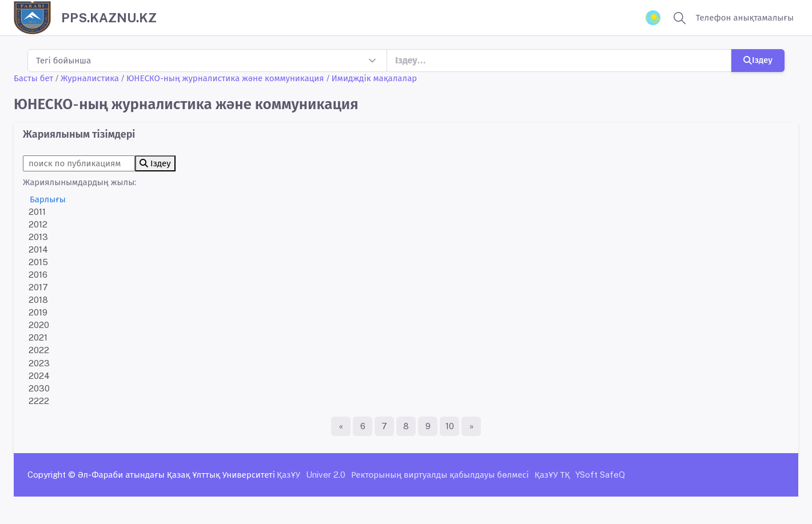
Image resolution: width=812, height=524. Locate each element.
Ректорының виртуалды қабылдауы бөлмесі (440, 475)
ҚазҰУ (288, 475)
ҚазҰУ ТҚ (552, 475)
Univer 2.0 (326, 475)
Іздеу (758, 60)
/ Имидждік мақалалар (372, 78)
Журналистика (90, 78)
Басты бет (33, 78)
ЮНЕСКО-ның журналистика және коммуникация (225, 78)
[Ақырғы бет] (471, 426)
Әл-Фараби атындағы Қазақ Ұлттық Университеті (176, 475)
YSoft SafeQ (600, 475)
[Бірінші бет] (341, 426)
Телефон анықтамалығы (745, 17)
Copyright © (51, 475)
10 (450, 426)
